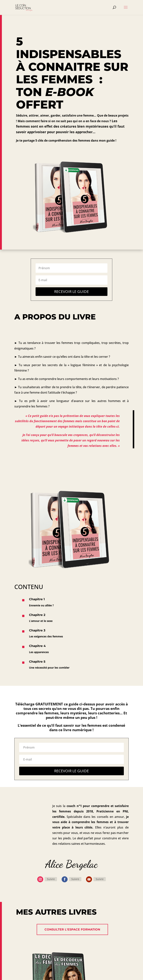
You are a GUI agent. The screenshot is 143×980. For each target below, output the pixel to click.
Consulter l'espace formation (72, 929)
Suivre (51, 879)
